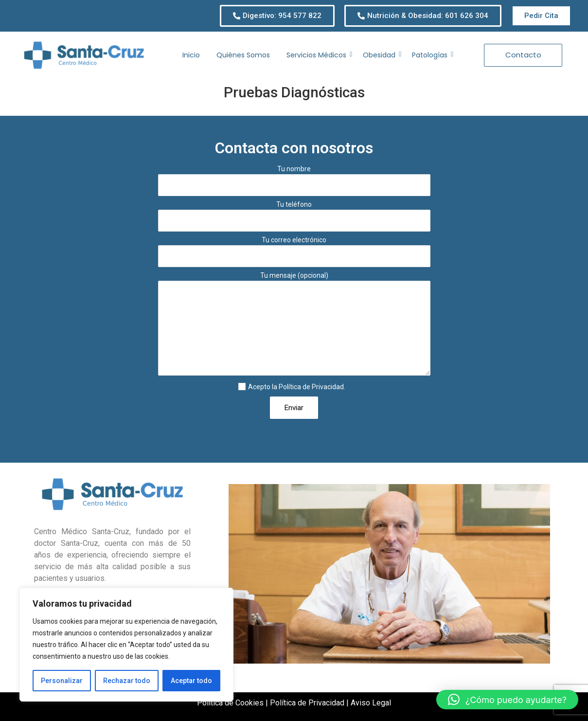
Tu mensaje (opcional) (294, 327)
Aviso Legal (371, 703)
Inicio (191, 55)
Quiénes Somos (243, 55)
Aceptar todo (191, 681)
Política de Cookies (230, 703)
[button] (507, 700)
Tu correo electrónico (294, 254)
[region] (126, 645)
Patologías (431, 55)
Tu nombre (294, 183)
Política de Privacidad (311, 387)
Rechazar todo (127, 681)
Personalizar (62, 681)
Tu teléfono (294, 219)
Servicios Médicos (318, 55)
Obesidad (381, 55)
